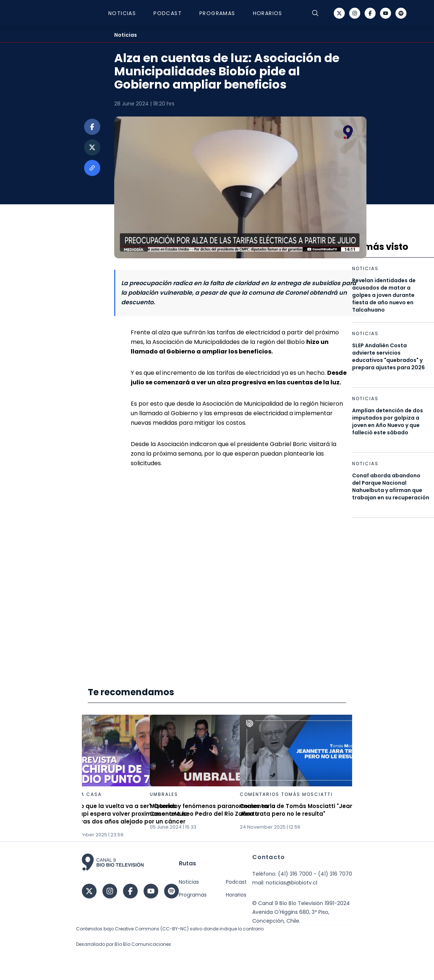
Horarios (268, 13)
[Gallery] (217, 777)
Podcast (168, 13)
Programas (217, 13)
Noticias (122, 13)
